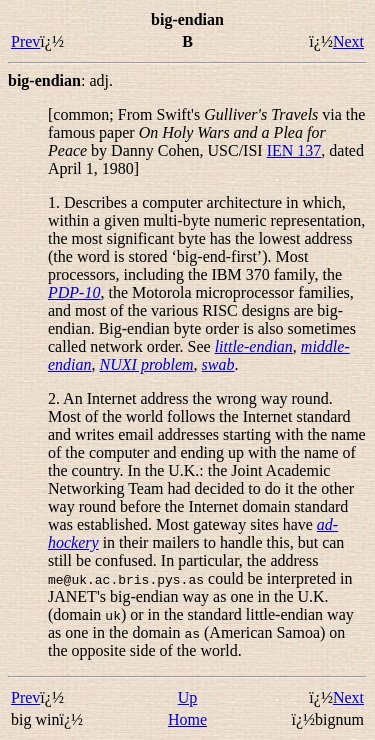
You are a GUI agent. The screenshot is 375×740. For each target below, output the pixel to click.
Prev (25, 41)
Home (187, 719)
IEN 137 (294, 150)
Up (188, 697)
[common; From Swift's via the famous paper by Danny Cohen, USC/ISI (206, 132)
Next (348, 41)
